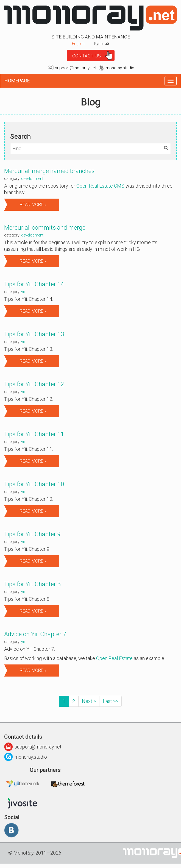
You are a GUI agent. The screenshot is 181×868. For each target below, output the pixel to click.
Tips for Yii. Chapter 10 (34, 484)
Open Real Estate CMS (100, 186)
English (78, 44)
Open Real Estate (114, 658)
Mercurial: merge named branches (49, 171)
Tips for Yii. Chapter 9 (32, 534)
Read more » (33, 205)
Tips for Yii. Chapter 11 (34, 434)
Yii (23, 292)
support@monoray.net (76, 68)
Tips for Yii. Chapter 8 (32, 584)
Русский (101, 44)
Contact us (87, 56)
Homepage (17, 81)
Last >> (110, 701)
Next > (89, 701)
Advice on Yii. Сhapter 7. (36, 634)
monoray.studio (120, 68)
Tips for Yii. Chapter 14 (34, 284)
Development (32, 179)
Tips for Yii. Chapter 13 (34, 334)
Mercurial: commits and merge (45, 228)
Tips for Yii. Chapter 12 (34, 384)
